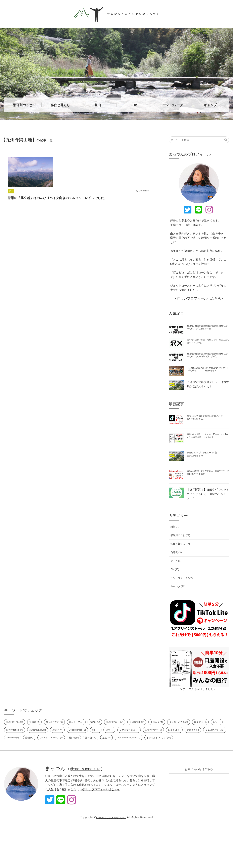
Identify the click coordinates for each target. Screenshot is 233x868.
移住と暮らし (60, 105)
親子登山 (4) (13, 761)
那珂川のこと (23, 105)
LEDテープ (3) (85, 753)
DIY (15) (174, 600)
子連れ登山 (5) (153, 753)
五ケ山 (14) (170, 769)
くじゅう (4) (175, 753)
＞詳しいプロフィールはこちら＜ (199, 298)
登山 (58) (175, 591)
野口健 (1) (152, 769)
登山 (98, 105)
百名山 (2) (106, 753)
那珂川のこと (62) (180, 566)
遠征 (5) (188, 769)
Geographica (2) (122, 761)
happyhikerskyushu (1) (19, 778)
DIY (135, 105)
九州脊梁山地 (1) (78, 761)
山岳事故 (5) (13, 769)
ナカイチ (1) (34, 769)
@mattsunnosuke (90, 809)
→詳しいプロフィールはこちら (100, 829)
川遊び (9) (100, 761)
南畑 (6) (102, 769)
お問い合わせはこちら (199, 811)
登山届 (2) (38, 753)
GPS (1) (31, 761)
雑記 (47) (174, 557)
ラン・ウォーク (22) (182, 608)
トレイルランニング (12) (53, 778)
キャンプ (210, 105)
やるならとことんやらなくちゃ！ (117, 13)
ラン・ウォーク (173, 105)
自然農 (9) (175, 583)
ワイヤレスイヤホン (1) (126, 769)
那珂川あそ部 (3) (16, 753)
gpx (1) (142, 761)
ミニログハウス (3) (59, 769)
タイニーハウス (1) (199, 753)
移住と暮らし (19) (180, 574)
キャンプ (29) (177, 617)
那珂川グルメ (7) (128, 753)
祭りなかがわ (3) (60, 753)
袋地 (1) (156, 761)
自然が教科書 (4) (52, 761)
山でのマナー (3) (206, 761)
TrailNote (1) (84, 769)
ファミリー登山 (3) (178, 761)
